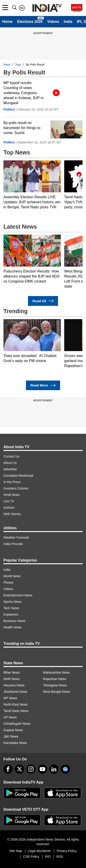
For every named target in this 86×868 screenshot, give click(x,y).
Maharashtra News (57, 672)
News (7, 65)
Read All (43, 301)
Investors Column (16, 488)
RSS (60, 857)
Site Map (16, 851)
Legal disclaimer (39, 851)
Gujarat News (13, 730)
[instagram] (31, 769)
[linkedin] (54, 769)
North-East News (16, 704)
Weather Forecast (16, 537)
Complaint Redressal (18, 476)
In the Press (12, 482)
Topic (18, 65)
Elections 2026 (30, 22)
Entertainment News (18, 595)
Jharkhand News (15, 692)
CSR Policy (31, 857)
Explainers (11, 614)
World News (12, 576)
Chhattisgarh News (17, 724)
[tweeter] (19, 769)
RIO (48, 857)
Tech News (11, 608)
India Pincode (13, 544)
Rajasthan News (55, 679)
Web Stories (12, 514)
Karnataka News (15, 743)
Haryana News (14, 685)
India (68, 22)
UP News (10, 717)
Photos (8, 582)
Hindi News (12, 495)
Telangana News (55, 685)
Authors (9, 508)
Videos (53, 22)
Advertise (10, 469)
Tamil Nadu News (16, 711)
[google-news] (65, 769)
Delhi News (12, 679)
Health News (12, 627)
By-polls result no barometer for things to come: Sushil (22, 128)
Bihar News (12, 672)
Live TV (9, 501)
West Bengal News (57, 692)
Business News (14, 621)
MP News (10, 698)
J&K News (11, 736)
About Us (10, 463)
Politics (9, 109)
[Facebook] (8, 769)
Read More (43, 385)
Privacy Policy (67, 851)
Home (7, 22)
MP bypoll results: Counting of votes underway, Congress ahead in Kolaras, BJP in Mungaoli (24, 93)
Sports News (12, 602)
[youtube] (42, 769)
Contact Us (11, 456)
